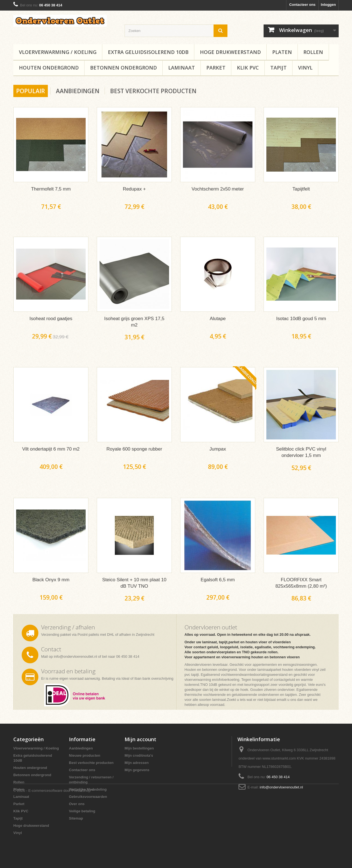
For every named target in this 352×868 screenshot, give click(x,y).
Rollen (313, 52)
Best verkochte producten (153, 91)
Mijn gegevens (137, 770)
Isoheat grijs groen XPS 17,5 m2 (134, 322)
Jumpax (218, 449)
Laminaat (182, 68)
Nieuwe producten (85, 756)
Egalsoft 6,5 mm (218, 580)
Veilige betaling (82, 811)
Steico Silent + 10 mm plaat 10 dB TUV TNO (134, 583)
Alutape (218, 319)
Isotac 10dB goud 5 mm (301, 319)
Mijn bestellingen (139, 748)
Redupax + (134, 189)
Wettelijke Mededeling (88, 789)
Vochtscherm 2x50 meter (218, 189)
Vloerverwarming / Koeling (58, 52)
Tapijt (278, 68)
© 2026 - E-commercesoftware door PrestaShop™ (54, 853)
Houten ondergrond (49, 68)
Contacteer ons (302, 5)
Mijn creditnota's (139, 756)
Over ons (77, 804)
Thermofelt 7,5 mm (51, 189)
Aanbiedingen (78, 91)
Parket (216, 68)
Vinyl (305, 68)
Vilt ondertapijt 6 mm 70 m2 (51, 449)
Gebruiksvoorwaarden (88, 797)
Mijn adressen (137, 763)
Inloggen (328, 5)
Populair (31, 91)
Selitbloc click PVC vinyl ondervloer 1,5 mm (301, 452)
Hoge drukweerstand (230, 52)
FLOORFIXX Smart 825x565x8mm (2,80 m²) (301, 583)
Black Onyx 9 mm (51, 580)
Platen (282, 52)
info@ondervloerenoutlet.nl (76, 656)
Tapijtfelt (301, 189)
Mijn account (140, 739)
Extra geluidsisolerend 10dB (148, 52)
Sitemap (76, 818)
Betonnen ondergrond (123, 68)
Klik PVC (248, 68)
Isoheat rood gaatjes (51, 319)
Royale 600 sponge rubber (134, 449)
